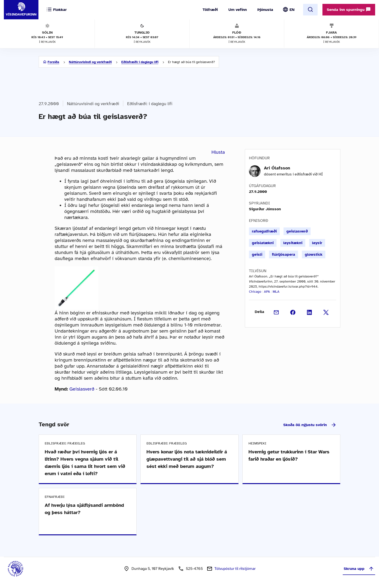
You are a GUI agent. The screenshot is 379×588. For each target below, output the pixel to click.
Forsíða (53, 62)
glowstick (314, 254)
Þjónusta (265, 10)
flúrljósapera (284, 254)
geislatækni (263, 243)
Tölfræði (210, 10)
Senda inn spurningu (349, 9)
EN (292, 10)
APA (267, 292)
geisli (257, 254)
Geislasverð (82, 389)
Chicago (255, 292)
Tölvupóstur (235, 569)
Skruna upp (359, 569)
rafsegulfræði (264, 231)
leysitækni (293, 243)
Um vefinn (238, 10)
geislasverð (297, 231)
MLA (276, 292)
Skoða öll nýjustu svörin (310, 425)
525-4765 (194, 569)
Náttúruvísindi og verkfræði (90, 62)
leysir (317, 243)
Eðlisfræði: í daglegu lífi (140, 62)
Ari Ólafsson (277, 168)
